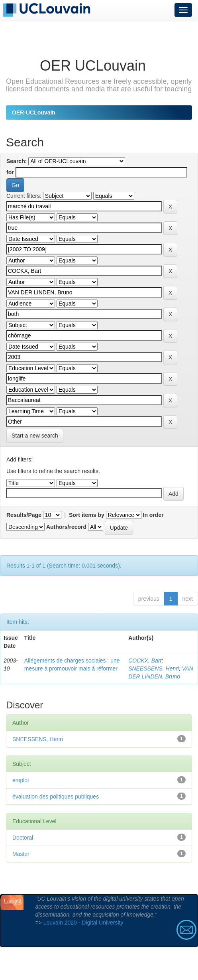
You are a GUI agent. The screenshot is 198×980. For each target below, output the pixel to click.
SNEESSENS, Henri (154, 668)
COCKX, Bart (145, 661)
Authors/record (66, 527)
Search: (17, 161)
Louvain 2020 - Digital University (83, 923)
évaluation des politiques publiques (56, 797)
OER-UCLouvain (34, 112)
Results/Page (24, 515)
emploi (21, 780)
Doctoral (23, 838)
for (10, 172)
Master (21, 854)
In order (153, 515)
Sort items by (87, 515)
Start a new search (35, 436)
